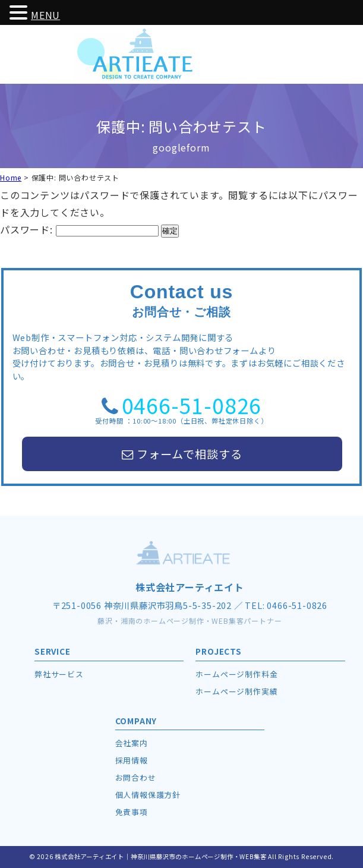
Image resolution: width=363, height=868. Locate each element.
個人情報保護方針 (148, 795)
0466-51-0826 (192, 405)
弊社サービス (59, 674)
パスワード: (79, 229)
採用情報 (132, 760)
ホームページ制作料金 (236, 674)
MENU (45, 15)
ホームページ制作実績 (236, 691)
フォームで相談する (182, 454)
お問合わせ (136, 777)
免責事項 (132, 812)
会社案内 (132, 743)
